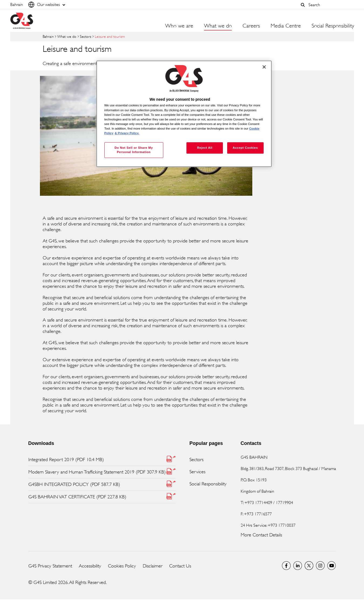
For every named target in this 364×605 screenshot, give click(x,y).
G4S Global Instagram (320, 566)
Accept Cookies (245, 148)
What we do (67, 36)
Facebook (286, 566)
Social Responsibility (208, 484)
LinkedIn (298, 566)
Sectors (86, 36)
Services (197, 472)
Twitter (309, 566)
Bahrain (48, 36)
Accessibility (90, 566)
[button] (303, 5)
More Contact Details (261, 535)
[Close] (264, 67)
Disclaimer (153, 566)
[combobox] (330, 5)
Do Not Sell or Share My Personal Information (134, 150)
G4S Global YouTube (332, 566)
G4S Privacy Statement (50, 566)
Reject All (205, 148)
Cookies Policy (122, 566)
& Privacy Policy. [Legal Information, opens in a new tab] (127, 133)
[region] (184, 114)
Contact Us (180, 566)
